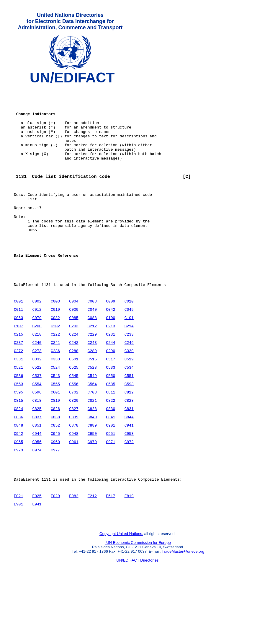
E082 (74, 554)
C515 (92, 402)
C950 (92, 484)
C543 (55, 420)
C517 (111, 402)
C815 (18, 448)
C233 (129, 375)
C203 (74, 365)
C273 (37, 393)
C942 (18, 484)
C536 (18, 420)
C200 (37, 365)
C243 (92, 384)
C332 (37, 402)
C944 (37, 484)
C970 (92, 494)
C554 (37, 430)
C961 (74, 494)
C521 (18, 411)
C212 (92, 365)
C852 (55, 475)
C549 (92, 420)
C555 (55, 430)
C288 (74, 393)
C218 (37, 375)
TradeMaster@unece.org (183, 613)
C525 (74, 411)
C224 (74, 375)
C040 (92, 347)
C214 (129, 365)
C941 (129, 475)
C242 (74, 384)
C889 (92, 475)
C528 (92, 411)
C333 (55, 402)
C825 (37, 457)
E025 (37, 554)
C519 (129, 402)
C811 (111, 439)
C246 (129, 384)
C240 (37, 384)
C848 (18, 475)
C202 (55, 365)
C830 (111, 457)
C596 (37, 439)
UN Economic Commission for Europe (138, 604)
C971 (111, 494)
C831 (129, 457)
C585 (111, 430)
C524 (55, 411)
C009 (111, 338)
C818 (37, 448)
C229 (92, 375)
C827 (74, 457)
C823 (129, 448)
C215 (18, 375)
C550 (111, 420)
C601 (55, 439)
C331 (18, 402)
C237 (18, 384)
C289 (92, 393)
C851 (37, 475)
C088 (92, 356)
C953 (129, 484)
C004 (74, 338)
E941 (37, 563)
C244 (111, 384)
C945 (55, 484)
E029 (55, 554)
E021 (18, 554)
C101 (129, 356)
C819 (55, 448)
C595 (18, 439)
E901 (18, 563)
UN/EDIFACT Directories (138, 622)
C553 (18, 430)
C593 (129, 430)
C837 (37, 466)
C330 (129, 393)
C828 (92, 457)
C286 (55, 393)
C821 (92, 448)
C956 (37, 494)
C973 (18, 503)
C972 (129, 494)
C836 (18, 466)
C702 (74, 439)
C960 (55, 494)
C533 (111, 411)
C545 (74, 420)
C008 (92, 338)
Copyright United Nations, (121, 595)
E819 (129, 554)
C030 (74, 347)
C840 (92, 466)
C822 (111, 448)
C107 (18, 365)
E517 (111, 554)
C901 (111, 475)
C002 (37, 338)
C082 (55, 356)
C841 (111, 466)
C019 (55, 347)
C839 (74, 466)
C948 (74, 484)
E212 (92, 554)
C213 (111, 365)
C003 (55, 338)
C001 (18, 338)
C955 (18, 494)
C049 (129, 347)
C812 (129, 439)
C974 (37, 503)
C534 (129, 411)
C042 (111, 347)
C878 (74, 475)
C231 (111, 375)
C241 (55, 384)
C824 (18, 457)
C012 (37, 347)
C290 (111, 393)
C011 (18, 347)
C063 (18, 356)
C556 (74, 430)
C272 (18, 393)
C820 (74, 448)
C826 (55, 457)
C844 (129, 466)
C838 (55, 466)
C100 (111, 356)
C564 (92, 430)
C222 (55, 375)
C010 (129, 338)
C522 (37, 411)
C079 (37, 356)
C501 (74, 402)
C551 (129, 420)
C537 (37, 420)
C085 (74, 356)
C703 (92, 439)
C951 (111, 484)
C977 (55, 503)
